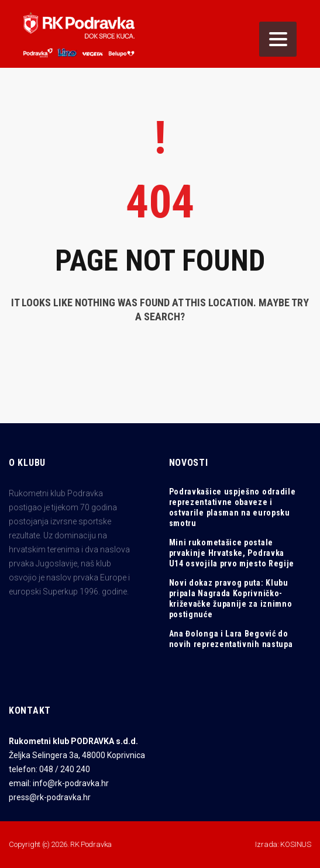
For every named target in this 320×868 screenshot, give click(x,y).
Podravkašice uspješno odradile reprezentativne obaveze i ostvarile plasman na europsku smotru (233, 507)
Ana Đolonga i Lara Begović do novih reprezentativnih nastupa (231, 639)
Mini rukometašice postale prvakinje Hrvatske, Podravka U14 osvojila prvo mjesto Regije (232, 553)
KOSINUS (296, 844)
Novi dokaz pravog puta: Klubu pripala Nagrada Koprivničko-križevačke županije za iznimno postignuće (231, 599)
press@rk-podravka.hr (50, 797)
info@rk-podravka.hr (71, 783)
